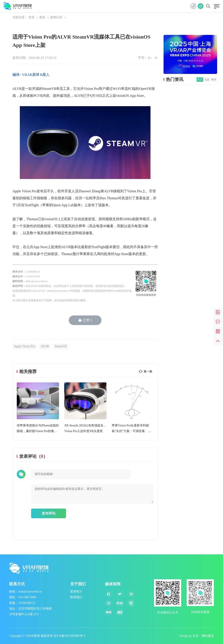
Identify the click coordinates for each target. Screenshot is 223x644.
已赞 (85, 320)
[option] (38, 408)
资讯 (42, 17)
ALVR (45, 346)
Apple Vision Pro (24, 346)
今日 (200, 80)
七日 (207, 80)
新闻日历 (56, 17)
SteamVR (61, 346)
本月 (214, 80)
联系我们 (76, 597)
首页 (32, 17)
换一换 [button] (148, 371)
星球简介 (76, 592)
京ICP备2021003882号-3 (69, 636)
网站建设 (208, 636)
